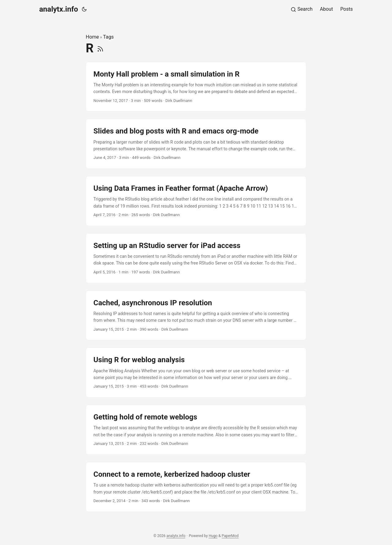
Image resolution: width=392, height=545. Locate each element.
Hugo (213, 536)
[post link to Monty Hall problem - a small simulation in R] (196, 87)
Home (92, 37)
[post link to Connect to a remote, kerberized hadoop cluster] (196, 487)
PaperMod (230, 536)
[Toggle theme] (84, 9)
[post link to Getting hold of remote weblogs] (196, 430)
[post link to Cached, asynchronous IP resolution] (196, 316)
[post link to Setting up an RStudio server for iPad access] (196, 258)
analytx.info (59, 9)
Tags (109, 37)
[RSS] (100, 48)
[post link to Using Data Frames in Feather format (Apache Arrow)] (196, 201)
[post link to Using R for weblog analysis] (196, 372)
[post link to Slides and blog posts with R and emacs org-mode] (196, 144)
